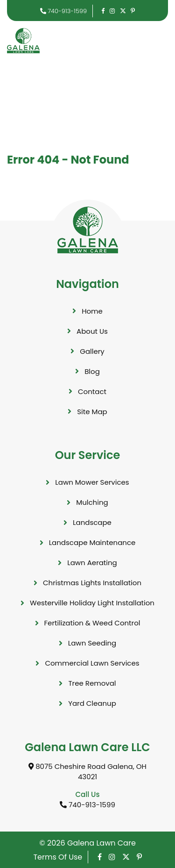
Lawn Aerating (92, 563)
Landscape (92, 522)
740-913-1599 (64, 11)
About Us (92, 331)
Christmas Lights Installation (92, 583)
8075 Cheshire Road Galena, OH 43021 (87, 772)
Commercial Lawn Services (92, 663)
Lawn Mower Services (92, 482)
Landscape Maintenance (92, 542)
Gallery (92, 351)
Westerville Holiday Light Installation (92, 603)
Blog (92, 371)
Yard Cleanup (92, 703)
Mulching (92, 502)
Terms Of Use (58, 857)
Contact (92, 391)
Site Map (92, 412)
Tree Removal (92, 683)
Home (92, 311)
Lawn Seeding (92, 643)
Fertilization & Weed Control (92, 623)
